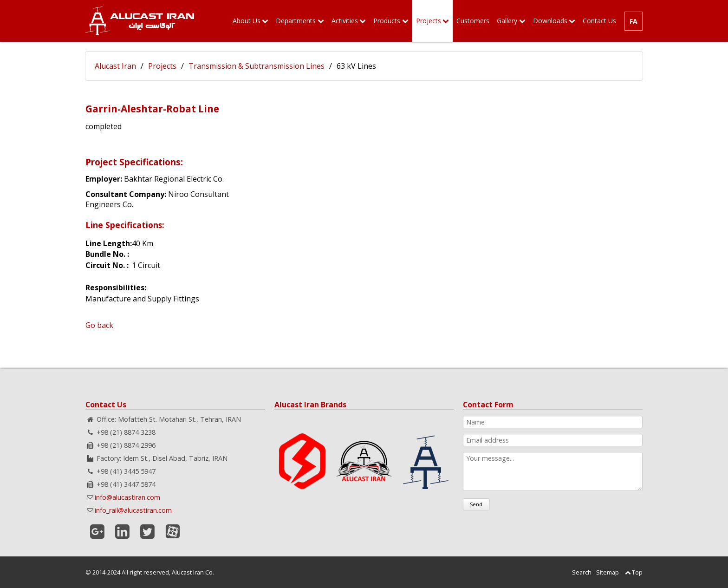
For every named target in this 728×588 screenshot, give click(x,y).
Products (387, 21)
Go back (99, 325)
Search (582, 572)
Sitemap (608, 572)
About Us (247, 21)
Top (637, 572)
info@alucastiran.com (127, 497)
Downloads (550, 21)
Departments (296, 21)
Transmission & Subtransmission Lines (257, 66)
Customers (473, 21)
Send (476, 504)
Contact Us (599, 21)
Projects (429, 21)
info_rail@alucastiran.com (133, 510)
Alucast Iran (115, 66)
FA (634, 21)
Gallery (507, 21)
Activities (345, 21)
